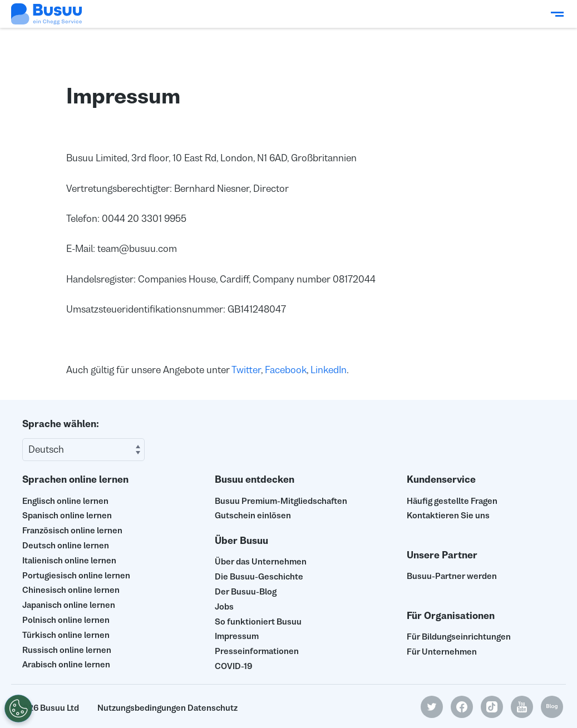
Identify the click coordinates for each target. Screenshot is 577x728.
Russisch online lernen (67, 650)
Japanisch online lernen (69, 605)
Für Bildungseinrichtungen (459, 637)
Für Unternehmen (442, 652)
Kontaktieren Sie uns (448, 515)
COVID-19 (234, 666)
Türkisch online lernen (66, 635)
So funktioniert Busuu (258, 621)
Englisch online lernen (65, 501)
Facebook (286, 370)
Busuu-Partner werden (452, 576)
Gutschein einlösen (253, 515)
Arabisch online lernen (66, 664)
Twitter (246, 370)
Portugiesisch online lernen (76, 575)
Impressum (237, 636)
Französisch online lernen (72, 530)
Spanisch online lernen (67, 515)
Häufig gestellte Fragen (452, 501)
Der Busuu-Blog (246, 591)
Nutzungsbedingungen (142, 708)
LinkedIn (329, 370)
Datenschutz (213, 708)
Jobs (224, 606)
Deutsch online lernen (66, 545)
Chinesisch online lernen (71, 590)
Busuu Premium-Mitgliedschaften (281, 501)
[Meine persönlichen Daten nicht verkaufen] (16, 709)
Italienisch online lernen (69, 560)
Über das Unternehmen (261, 561)
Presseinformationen (257, 651)
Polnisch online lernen (66, 620)
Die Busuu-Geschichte (259, 576)
